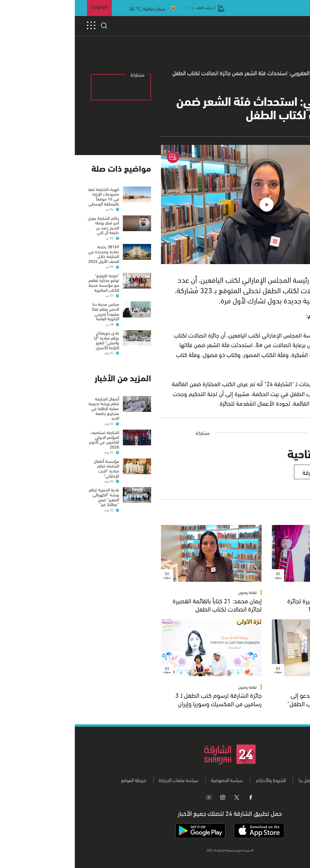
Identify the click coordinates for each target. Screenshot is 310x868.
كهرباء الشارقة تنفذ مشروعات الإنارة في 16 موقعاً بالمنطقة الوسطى (29, 196)
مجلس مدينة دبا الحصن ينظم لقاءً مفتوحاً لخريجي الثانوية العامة (31, 311)
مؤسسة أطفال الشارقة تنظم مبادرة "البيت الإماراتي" (32, 468)
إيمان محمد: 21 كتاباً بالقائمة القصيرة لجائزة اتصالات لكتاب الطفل (142, 605)
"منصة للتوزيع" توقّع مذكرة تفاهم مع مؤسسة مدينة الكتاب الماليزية (29, 282)
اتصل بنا (231, 780)
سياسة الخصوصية (152, 780)
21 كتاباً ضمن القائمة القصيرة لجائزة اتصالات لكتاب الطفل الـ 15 (255, 605)
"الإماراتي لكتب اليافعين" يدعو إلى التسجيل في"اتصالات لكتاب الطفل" (255, 699)
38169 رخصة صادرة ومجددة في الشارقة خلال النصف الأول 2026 (29, 254)
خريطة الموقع (59, 780)
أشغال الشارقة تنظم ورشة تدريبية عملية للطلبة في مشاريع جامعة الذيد (29, 408)
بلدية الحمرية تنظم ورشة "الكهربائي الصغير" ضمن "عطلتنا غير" (29, 497)
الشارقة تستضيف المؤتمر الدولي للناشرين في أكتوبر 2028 (29, 439)
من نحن (257, 780)
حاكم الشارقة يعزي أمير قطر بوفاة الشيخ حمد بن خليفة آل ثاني (29, 225)
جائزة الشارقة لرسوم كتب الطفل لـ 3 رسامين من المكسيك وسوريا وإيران (144, 699)
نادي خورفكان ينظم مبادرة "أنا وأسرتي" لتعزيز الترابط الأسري (32, 340)
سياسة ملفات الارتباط (104, 780)
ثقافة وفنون (284, 592)
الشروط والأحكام (196, 780)
